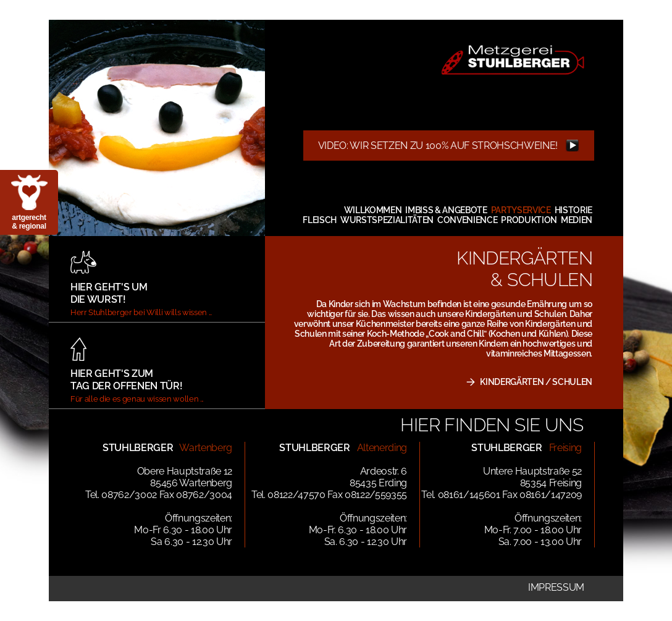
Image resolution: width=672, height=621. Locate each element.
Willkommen (373, 210)
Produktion (529, 220)
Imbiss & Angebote (446, 210)
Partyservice (521, 210)
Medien (577, 220)
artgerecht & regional (29, 222)
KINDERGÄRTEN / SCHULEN (536, 382)
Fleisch (320, 220)
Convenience (467, 220)
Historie (573, 210)
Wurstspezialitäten (387, 220)
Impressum (556, 587)
